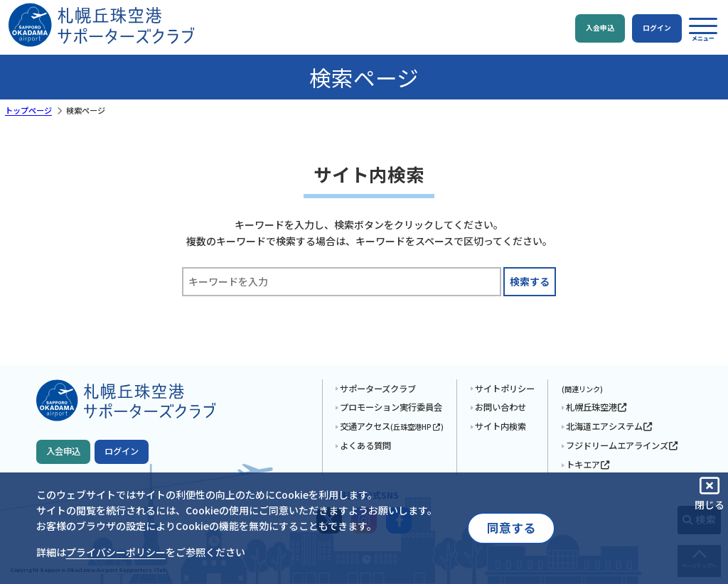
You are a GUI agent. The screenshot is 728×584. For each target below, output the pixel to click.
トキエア (588, 465)
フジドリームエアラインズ (622, 445)
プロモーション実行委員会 (391, 407)
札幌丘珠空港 (597, 407)
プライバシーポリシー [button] (116, 552)
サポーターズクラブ (378, 389)
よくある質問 (365, 445)
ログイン (122, 451)
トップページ (28, 110)
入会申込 (63, 451)
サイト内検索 (500, 426)
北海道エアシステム (610, 426)
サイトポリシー (505, 389)
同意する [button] (511, 528)
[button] (703, 29)
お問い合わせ (500, 407)
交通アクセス (392, 426)
